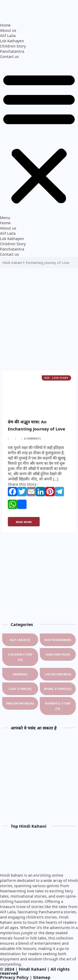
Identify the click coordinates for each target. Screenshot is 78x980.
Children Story (13, 46)
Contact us (9, 57)
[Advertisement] (39, 329)
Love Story (20, 689)
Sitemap (42, 977)
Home (5, 25)
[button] (39, 140)
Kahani (20, 674)
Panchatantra (12, 51)
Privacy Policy (14, 977)
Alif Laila (8, 36)
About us (8, 30)
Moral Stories (58, 689)
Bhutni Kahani (58, 640)
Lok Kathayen (12, 41)
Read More (24, 522)
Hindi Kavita (58, 654)
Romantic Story (58, 706)
